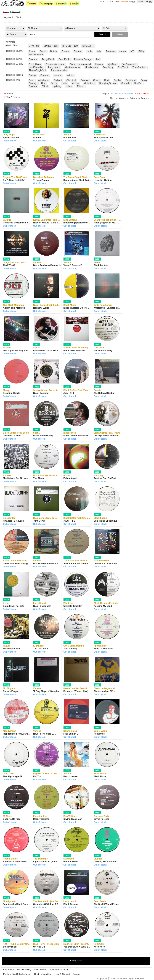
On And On (39, 947)
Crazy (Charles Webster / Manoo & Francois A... (119, 436)
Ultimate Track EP (73, 606)
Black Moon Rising (43, 436)
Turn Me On (39, 521)
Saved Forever (101, 819)
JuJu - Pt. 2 (69, 521)
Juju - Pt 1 (69, 393)
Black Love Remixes (74, 351)
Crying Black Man (73, 819)
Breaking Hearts (12, 393)
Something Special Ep (105, 521)
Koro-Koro (99, 947)
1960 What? (9, 265)
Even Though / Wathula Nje (78, 436)
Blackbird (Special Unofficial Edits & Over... (86, 223)
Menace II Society (103, 351)
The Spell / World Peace (106, 904)
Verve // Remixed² (73, 265)
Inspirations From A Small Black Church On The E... (30, 734)
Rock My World (41, 308)
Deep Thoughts (41, 819)
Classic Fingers (11, 691)
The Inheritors (101, 265)
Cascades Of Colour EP (46, 904)
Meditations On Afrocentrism (18, 478)
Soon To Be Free (12, 819)
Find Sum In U (71, 734)
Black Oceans (71, 904)
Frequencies (70, 138)
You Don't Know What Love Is (79, 947)
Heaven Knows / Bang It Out (48, 223)
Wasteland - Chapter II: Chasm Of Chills (115, 308)
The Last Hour (41, 649)
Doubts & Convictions (105, 563)
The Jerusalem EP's (104, 691)
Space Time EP (11, 138)
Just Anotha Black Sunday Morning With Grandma (30, 904)
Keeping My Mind (103, 606)
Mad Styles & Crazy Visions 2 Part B (22, 351)
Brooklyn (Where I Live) (76, 691)
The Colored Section (105, 393)
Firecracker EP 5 (12, 649)
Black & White (71, 862)
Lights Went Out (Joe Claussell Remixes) (55, 862)
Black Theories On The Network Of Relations (87, 308)
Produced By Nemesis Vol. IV (18, 223)
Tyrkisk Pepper (41, 180)
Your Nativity (70, 649)
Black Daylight (41, 393)
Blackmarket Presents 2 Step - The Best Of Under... (60, 563)
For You (37, 776)
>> (16, 97)
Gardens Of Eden (12, 436)
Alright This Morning (14, 308)
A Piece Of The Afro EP (15, 862)
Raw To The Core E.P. (45, 734)
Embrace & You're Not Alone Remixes (53, 351)
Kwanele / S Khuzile (13, 521)
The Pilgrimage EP (13, 776)
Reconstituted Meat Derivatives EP (82, 180)
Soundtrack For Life (14, 606)
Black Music (100, 776)
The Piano (39, 478)
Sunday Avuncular (103, 138)
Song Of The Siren (103, 649)
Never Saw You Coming (15, 563)
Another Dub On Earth (105, 478)
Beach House (71, 776)
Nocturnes (99, 734)
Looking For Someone (105, 862)
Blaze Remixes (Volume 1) (47, 265)
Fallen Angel (70, 478)
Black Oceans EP (42, 606)
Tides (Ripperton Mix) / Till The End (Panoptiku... (119, 223)
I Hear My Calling (103, 180)
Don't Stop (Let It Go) (14, 180)
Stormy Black (10, 947)
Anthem (37, 138)
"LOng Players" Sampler (46, 691)
